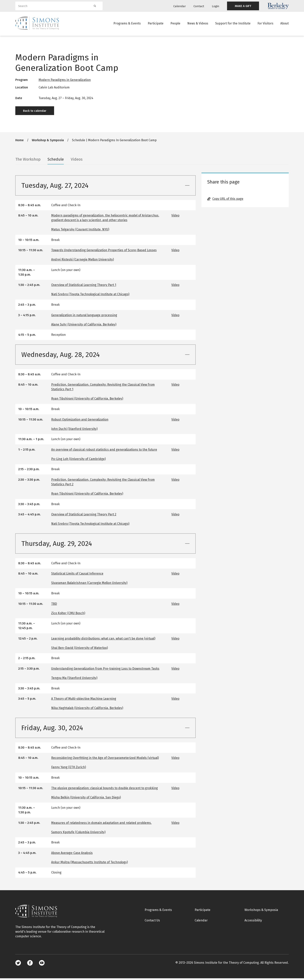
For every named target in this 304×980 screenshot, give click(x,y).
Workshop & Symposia (48, 142)
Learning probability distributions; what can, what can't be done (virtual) (103, 640)
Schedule (56, 161)
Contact (199, 6)
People (175, 24)
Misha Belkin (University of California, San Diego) (86, 799)
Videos (77, 161)
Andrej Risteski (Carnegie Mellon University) (82, 261)
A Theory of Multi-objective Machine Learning (84, 700)
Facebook (30, 965)
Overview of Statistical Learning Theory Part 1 (84, 287)
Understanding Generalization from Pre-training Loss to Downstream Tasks (105, 670)
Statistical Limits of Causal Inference (77, 575)
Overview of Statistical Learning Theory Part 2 (84, 516)
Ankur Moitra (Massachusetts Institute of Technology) (89, 864)
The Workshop (28, 161)
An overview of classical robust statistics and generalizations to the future (104, 451)
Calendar (180, 6)
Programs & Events (127, 24)
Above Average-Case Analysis (72, 855)
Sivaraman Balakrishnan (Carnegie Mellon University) (89, 585)
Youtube (42, 965)
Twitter (18, 965)
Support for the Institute (233, 24)
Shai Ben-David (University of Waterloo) (79, 650)
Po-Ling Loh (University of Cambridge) (78, 461)
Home (19, 142)
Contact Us (152, 922)
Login (216, 6)
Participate (156, 24)
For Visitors (265, 24)
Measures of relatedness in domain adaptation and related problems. (101, 825)
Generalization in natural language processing (84, 317)
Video (175, 217)
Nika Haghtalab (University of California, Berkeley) (87, 710)
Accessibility (253, 922)
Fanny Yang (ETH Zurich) (69, 769)
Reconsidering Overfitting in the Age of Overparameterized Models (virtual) (105, 760)
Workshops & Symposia (261, 912)
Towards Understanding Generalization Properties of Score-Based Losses (104, 252)
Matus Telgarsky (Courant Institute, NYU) (80, 231)
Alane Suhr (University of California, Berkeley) (84, 326)
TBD (54, 606)
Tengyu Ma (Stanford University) (74, 680)
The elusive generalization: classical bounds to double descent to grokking (104, 790)
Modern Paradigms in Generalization (65, 82)
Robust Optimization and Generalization (80, 421)
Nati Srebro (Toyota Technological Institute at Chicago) (90, 296)
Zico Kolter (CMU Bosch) (68, 615)
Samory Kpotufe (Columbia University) (78, 834)
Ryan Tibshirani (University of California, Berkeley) (87, 400)
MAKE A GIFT (243, 6)
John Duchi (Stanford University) (74, 431)
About (285, 24)
